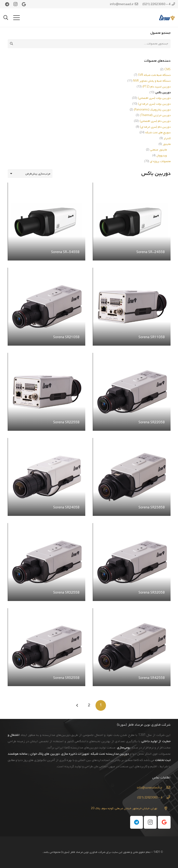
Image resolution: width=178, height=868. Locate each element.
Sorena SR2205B (151, 422)
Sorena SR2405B (66, 507)
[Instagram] (16, 4)
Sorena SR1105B (151, 337)
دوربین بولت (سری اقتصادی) (154, 98)
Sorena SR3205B (151, 593)
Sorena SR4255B (151, 678)
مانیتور (167, 144)
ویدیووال (162, 156)
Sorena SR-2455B (150, 252)
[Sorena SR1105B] (132, 271)
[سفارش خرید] (30, 174)
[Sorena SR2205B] (132, 357)
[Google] (24, 4)
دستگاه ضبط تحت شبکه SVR (154, 75)
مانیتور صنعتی (158, 150)
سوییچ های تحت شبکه (158, 133)
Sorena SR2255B (66, 422)
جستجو (12, 44)
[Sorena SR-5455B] (47, 186)
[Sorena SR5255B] (47, 612)
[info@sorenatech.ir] (166, 788)
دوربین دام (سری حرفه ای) (155, 127)
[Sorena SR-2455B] (132, 186)
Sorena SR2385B (151, 507)
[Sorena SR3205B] (132, 527)
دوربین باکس (163, 93)
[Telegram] (7, 4)
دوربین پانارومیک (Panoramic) (152, 110)
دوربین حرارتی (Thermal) (155, 115)
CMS (167, 70)
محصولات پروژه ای (160, 161)
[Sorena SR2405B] (47, 442)
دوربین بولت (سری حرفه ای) (154, 104)
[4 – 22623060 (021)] (166, 798)
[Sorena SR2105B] (47, 271)
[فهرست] (17, 18)
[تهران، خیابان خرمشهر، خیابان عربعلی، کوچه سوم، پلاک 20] (164, 808)
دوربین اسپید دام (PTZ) (157, 87)
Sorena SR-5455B (65, 252)
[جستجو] (6, 18)
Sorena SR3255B (66, 593)
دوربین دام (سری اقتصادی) (155, 121)
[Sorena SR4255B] (132, 612)
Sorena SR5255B (66, 678)
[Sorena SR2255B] (47, 357)
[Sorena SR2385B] (132, 442)
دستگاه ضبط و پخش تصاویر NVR (152, 81)
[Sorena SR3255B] (47, 527)
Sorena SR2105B (66, 337)
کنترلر (167, 138)
